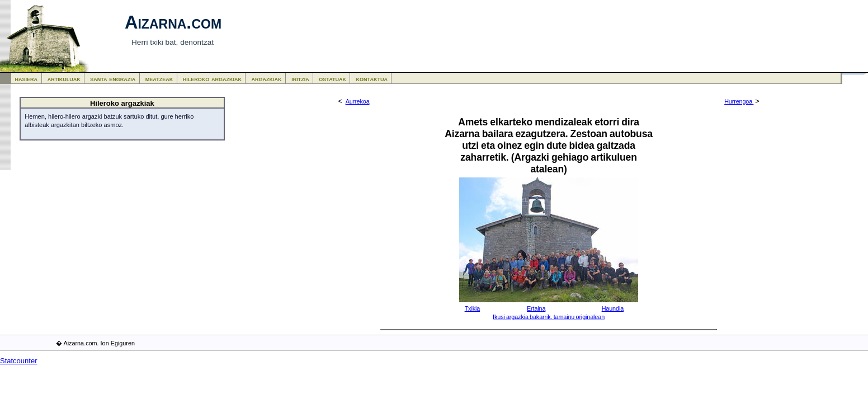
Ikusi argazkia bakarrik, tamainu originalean (549, 317)
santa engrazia (113, 79)
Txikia (473, 308)
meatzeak (159, 79)
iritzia (300, 79)
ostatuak (332, 79)
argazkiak (267, 79)
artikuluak (64, 79)
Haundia (613, 308)
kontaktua (372, 79)
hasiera (27, 79)
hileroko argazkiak (212, 79)
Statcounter (19, 361)
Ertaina (536, 308)
